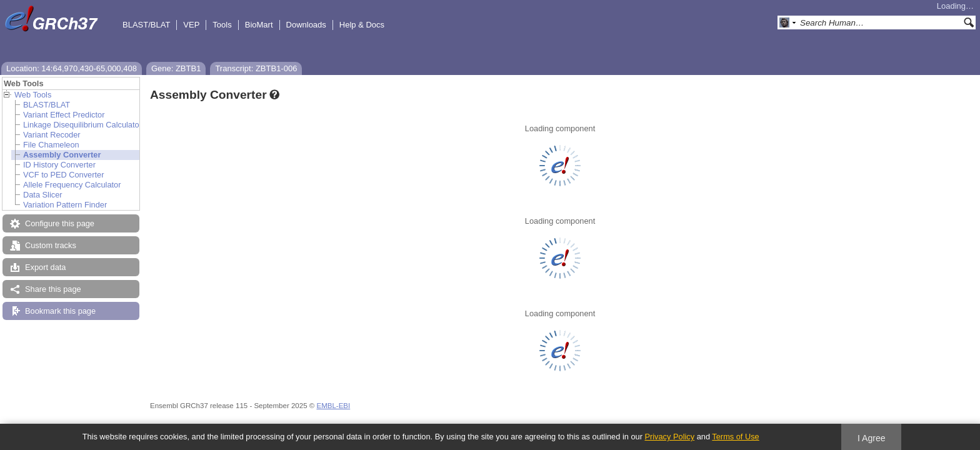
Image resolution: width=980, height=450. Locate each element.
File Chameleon (51, 145)
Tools (222, 25)
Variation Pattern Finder (65, 205)
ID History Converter (59, 165)
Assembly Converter (62, 155)
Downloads (306, 25)
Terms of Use (735, 437)
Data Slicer (43, 195)
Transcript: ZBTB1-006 (256, 68)
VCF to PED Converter (63, 175)
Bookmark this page (60, 311)
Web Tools (33, 95)
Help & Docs (362, 25)
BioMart (259, 25)
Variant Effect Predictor (64, 115)
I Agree (872, 438)
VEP (191, 25)
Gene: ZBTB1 (176, 68)
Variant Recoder (52, 135)
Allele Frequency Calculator (72, 185)
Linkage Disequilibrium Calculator (82, 125)
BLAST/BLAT (146, 25)
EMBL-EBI (333, 406)
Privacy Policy (669, 437)
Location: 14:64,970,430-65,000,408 (72, 68)
